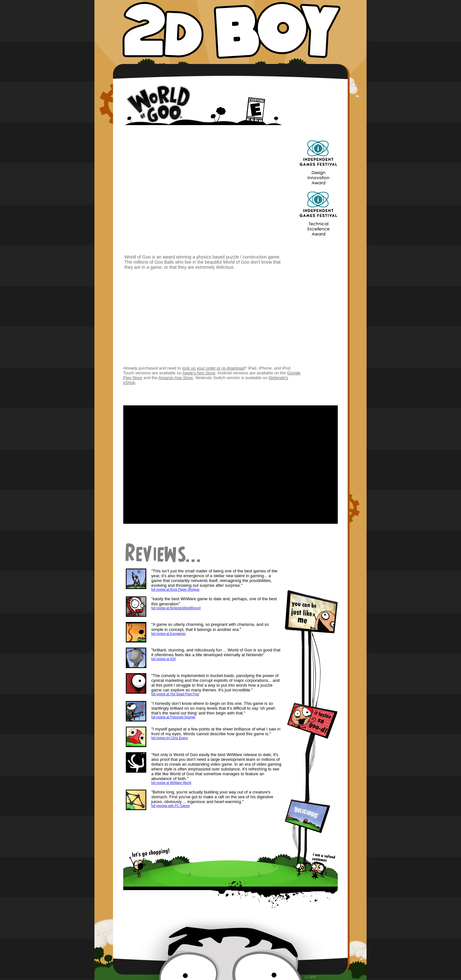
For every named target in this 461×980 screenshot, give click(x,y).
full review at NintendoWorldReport (176, 608)
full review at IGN (164, 659)
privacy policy (230, 975)
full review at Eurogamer (169, 634)
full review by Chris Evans (170, 738)
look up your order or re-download (213, 368)
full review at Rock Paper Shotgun (176, 590)
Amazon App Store (175, 378)
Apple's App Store (199, 373)
